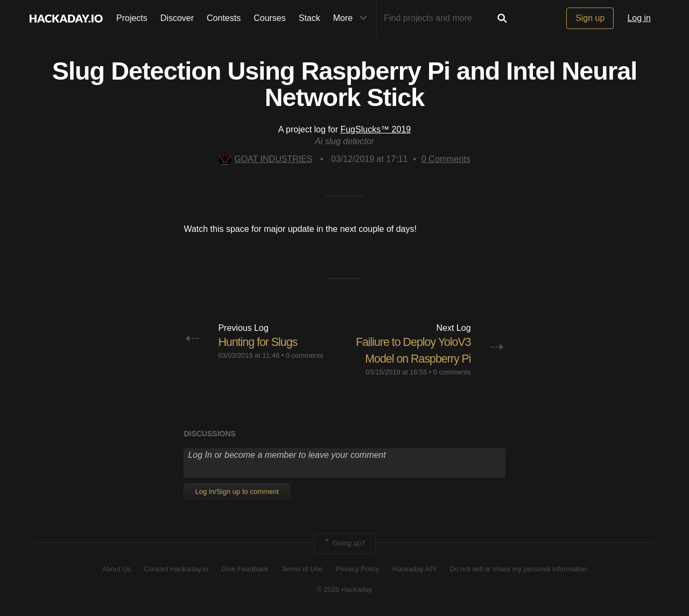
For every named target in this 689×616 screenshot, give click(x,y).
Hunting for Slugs (259, 342)
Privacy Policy (358, 569)
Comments (446, 159)
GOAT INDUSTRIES (265, 159)
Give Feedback (245, 569)
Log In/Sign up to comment (237, 491)
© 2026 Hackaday (344, 589)
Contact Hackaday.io (176, 569)
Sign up (590, 18)
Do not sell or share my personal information (518, 569)
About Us (117, 569)
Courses (270, 18)
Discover (177, 18)
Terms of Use (302, 569)
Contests (224, 18)
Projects (132, 18)
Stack (310, 18)
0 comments (305, 355)
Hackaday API (414, 569)
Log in (639, 18)
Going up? (344, 543)
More (353, 18)
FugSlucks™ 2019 (375, 129)
